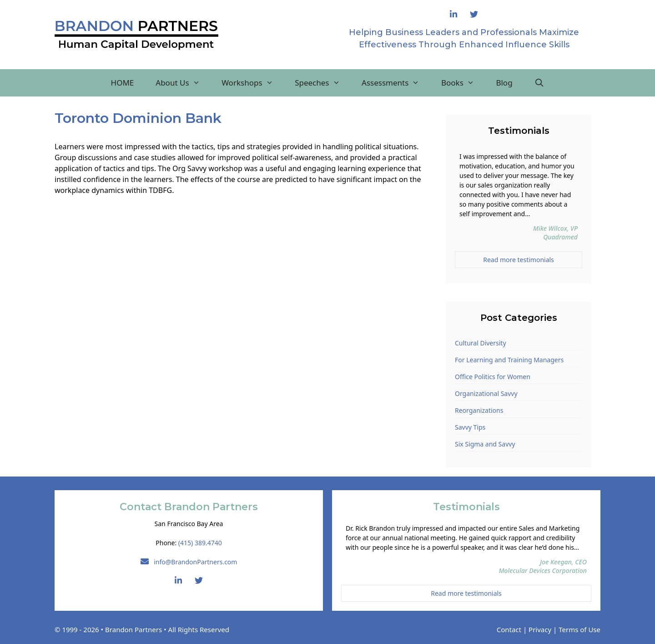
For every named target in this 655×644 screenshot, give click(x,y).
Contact (509, 629)
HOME (123, 83)
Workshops (253, 83)
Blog (504, 83)
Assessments (396, 83)
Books (463, 83)
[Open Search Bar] (539, 83)
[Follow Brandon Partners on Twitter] (474, 15)
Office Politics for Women (493, 377)
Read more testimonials (519, 260)
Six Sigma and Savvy (485, 444)
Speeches (323, 83)
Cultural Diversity (481, 343)
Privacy (540, 629)
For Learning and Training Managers (509, 360)
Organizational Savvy (486, 393)
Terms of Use (579, 629)
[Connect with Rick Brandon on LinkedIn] (453, 15)
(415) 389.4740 (200, 543)
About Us (183, 83)
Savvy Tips (470, 427)
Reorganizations (479, 410)
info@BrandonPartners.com (189, 562)
